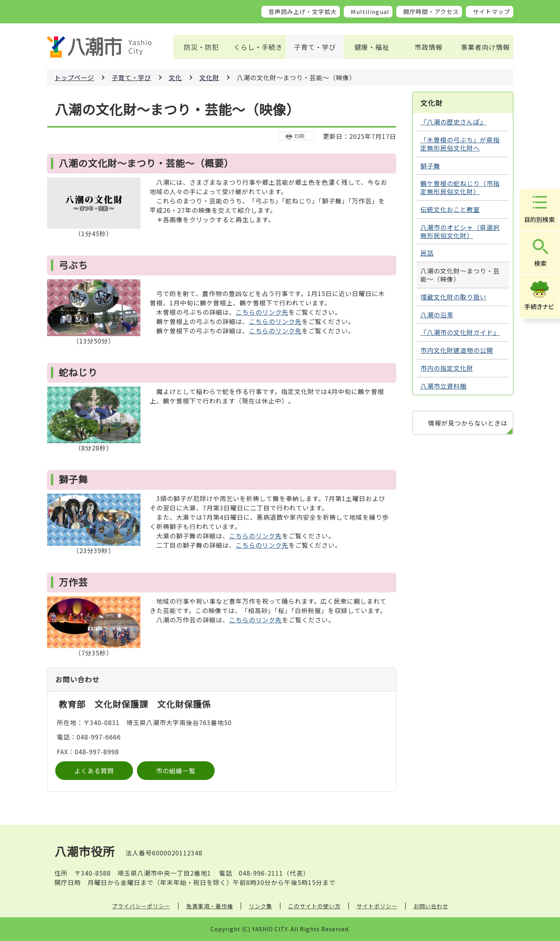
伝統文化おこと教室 (450, 209)
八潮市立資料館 (444, 386)
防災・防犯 (201, 47)
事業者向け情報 (485, 47)
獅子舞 (430, 166)
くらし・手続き (258, 47)
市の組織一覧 (176, 771)
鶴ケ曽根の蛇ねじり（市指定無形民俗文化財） (460, 187)
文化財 (209, 77)
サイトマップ (492, 11)
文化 (175, 77)
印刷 (299, 136)
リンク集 (261, 906)
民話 (427, 253)
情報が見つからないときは (468, 423)
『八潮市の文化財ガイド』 (460, 332)
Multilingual (370, 11)
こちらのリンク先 (262, 312)
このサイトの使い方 (314, 906)
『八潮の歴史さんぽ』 (453, 122)
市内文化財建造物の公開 (457, 350)
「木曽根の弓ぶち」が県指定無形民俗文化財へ (460, 144)
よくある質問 (94, 771)
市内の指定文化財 (447, 368)
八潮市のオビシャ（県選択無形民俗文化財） (460, 231)
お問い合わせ (431, 906)
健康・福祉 (372, 47)
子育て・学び (315, 47)
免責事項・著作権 (210, 906)
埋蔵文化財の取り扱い (453, 297)
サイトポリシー (377, 906)
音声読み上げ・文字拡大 (303, 11)
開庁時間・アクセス (431, 11)
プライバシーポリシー (141, 906)
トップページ (74, 77)
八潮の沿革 (437, 315)
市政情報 (429, 47)
